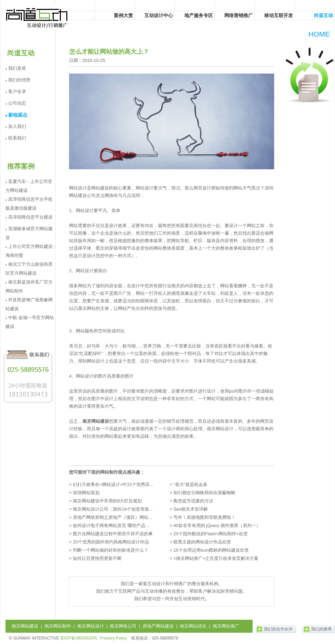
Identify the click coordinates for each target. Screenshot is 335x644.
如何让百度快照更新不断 (97, 558)
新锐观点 (18, 115)
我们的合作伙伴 (278, 629)
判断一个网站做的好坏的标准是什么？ (111, 550)
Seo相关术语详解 (191, 509)
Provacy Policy (113, 638)
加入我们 (17, 126)
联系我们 (17, 138)
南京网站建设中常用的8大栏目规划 (107, 501)
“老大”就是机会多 (190, 484)
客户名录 (17, 91)
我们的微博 (321, 629)
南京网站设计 (91, 626)
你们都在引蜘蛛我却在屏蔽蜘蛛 (204, 493)
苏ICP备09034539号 (79, 638)
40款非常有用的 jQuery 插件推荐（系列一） (217, 525)
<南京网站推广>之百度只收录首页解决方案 (216, 558)
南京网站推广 (226, 626)
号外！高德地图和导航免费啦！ (204, 517)
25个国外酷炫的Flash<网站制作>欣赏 (210, 534)
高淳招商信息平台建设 (30, 217)
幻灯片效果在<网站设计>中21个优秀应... (113, 484)
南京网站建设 (96, 421)
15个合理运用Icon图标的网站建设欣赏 (211, 550)
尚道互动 (37, 17)
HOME (319, 34)
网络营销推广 (239, 15)
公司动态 (17, 103)
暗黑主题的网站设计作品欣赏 (202, 542)
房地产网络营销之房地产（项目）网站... (112, 517)
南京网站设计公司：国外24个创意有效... (113, 509)
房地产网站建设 (158, 626)
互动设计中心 (159, 15)
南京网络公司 (123, 626)
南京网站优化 (193, 626)
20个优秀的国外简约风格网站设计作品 (111, 542)
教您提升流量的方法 (193, 501)
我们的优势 (19, 80)
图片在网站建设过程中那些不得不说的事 (113, 534)
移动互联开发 (279, 15)
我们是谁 (17, 68)
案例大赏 (123, 15)
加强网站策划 (86, 493)
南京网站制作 (58, 626)
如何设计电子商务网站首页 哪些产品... (111, 525)
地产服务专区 (199, 15)
